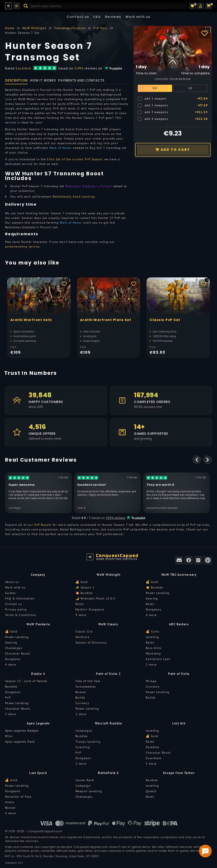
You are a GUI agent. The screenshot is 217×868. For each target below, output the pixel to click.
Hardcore (82, 637)
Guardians (154, 758)
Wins (9, 736)
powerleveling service (22, 246)
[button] (200, 6)
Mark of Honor (61, 148)
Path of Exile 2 (108, 674)
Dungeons (154, 609)
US (191, 88)
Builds (80, 698)
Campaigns (84, 731)
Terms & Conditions (21, 615)
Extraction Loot (158, 659)
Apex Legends (38, 723)
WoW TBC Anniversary (179, 575)
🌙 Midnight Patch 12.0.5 (95, 598)
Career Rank (85, 780)
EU (155, 88)
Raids (80, 604)
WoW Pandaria (38, 624)
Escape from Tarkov (179, 773)
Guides (10, 593)
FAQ (97, 17)
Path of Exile (179, 674)
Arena (10, 802)
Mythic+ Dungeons (90, 609)
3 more (10, 714)
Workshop (153, 653)
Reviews (113, 17)
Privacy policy (16, 609)
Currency (82, 703)
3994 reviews (115, 518)
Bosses (81, 692)
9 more (81, 615)
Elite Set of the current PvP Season (75, 159)
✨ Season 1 (85, 587)
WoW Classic (108, 624)
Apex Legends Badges (22, 731)
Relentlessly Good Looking (74, 197)
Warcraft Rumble (109, 723)
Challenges (14, 648)
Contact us (78, 17)
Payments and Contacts (81, 80)
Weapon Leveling (89, 791)
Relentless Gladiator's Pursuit (89, 186)
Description (16, 80)
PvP (8, 698)
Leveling (152, 637)
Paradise (152, 747)
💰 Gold (82, 582)
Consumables (86, 687)
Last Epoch (38, 773)
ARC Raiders (179, 624)
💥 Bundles (84, 593)
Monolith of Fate (18, 797)
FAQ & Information (20, 598)
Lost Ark (179, 723)
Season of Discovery (91, 642)
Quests (151, 791)
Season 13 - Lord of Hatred (26, 681)
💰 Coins (153, 631)
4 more (151, 615)
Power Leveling (158, 593)
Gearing (152, 598)
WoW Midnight (108, 575)
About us (12, 582)
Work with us (15, 587)
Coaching (83, 747)
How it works (43, 80)
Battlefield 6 (108, 773)
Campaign (83, 786)
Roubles (152, 780)
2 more (151, 664)
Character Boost (18, 653)
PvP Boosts (43, 525)
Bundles (11, 687)
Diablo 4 (38, 674)
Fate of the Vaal (88, 681)
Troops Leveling (88, 742)
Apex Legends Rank (20, 742)
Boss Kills (154, 648)
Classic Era (84, 631)
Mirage (151, 681)
